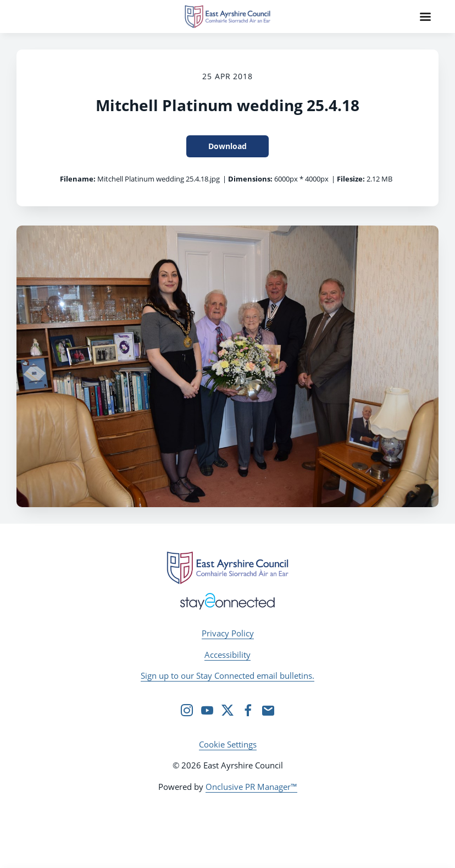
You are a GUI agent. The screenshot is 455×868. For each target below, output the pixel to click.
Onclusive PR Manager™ (251, 787)
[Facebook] (248, 710)
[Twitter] (227, 710)
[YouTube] (207, 710)
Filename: (78, 179)
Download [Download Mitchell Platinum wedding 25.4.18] (227, 146)
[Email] (268, 710)
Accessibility (227, 655)
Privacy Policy (228, 633)
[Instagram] (187, 710)
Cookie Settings (228, 744)
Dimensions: (250, 179)
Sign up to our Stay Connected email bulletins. (227, 675)
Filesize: (351, 179)
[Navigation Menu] (425, 17)
